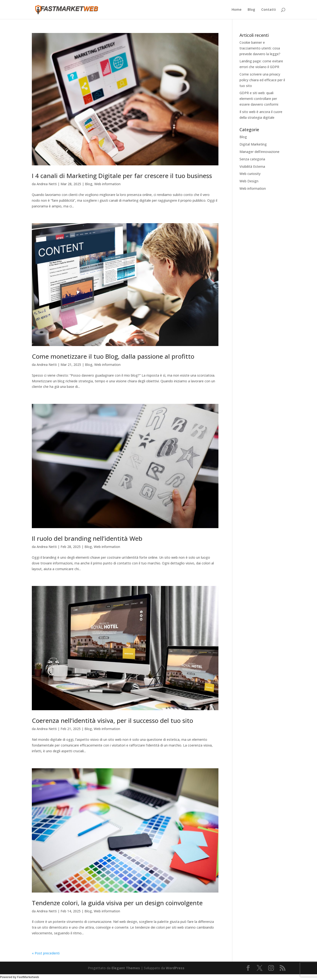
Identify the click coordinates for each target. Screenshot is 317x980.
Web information (107, 184)
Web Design (249, 181)
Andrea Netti (47, 184)
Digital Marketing (253, 144)
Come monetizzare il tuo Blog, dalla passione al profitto (113, 356)
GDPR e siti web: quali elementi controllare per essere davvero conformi (259, 99)
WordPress (175, 968)
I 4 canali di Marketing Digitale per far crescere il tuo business (122, 176)
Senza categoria (252, 159)
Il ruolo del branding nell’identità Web (87, 538)
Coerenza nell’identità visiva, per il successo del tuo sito (112, 720)
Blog (251, 10)
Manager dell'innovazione (259, 152)
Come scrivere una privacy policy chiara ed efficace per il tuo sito (262, 80)
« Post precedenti (46, 953)
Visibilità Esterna (252, 166)
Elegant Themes (126, 968)
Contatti (269, 10)
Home (236, 10)
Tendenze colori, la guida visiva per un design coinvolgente (117, 903)
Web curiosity (250, 174)
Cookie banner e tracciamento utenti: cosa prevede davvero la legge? (260, 48)
